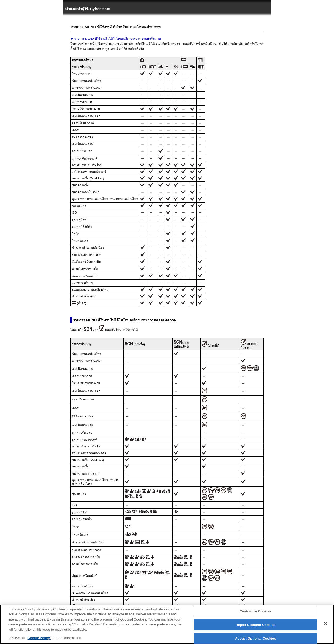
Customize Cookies (255, 614)
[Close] (326, 626)
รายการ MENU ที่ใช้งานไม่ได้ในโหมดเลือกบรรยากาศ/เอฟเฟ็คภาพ (118, 39)
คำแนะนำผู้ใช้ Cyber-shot (88, 9)
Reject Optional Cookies (256, 627)
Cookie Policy (39, 640)
